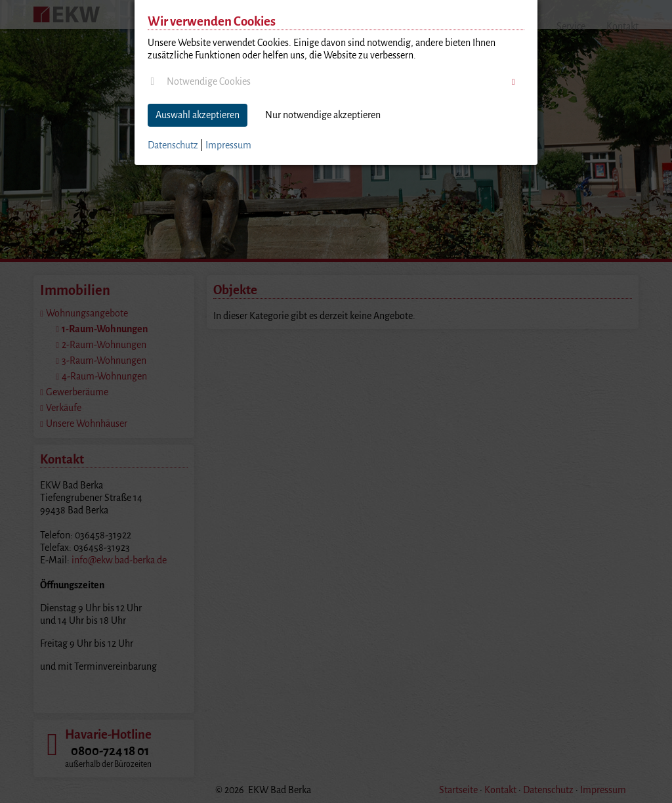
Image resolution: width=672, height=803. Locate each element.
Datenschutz (173, 145)
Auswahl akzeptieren (198, 115)
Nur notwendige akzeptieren (323, 115)
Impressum (228, 145)
